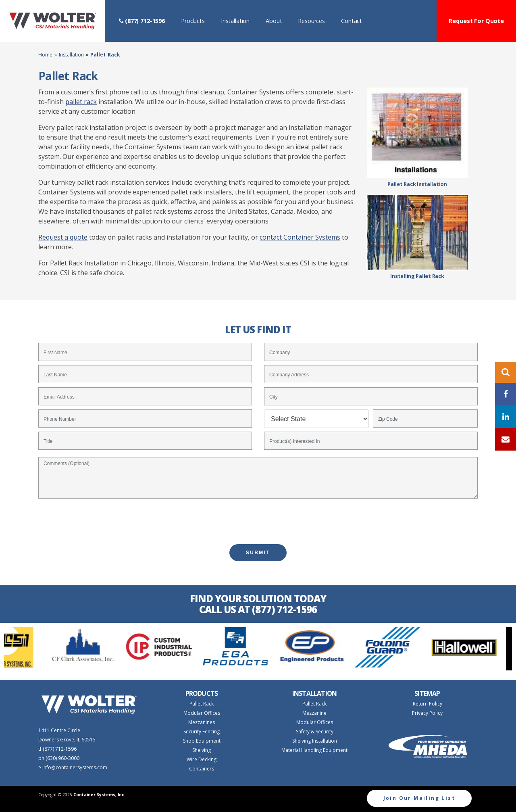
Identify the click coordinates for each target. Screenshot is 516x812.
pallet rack (81, 102)
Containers (202, 769)
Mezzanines (202, 722)
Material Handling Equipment (314, 750)
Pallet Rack (202, 704)
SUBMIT (258, 553)
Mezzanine (314, 713)
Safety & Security (315, 732)
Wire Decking (202, 759)
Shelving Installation (315, 741)
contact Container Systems (300, 237)
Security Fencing (202, 732)
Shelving (202, 750)
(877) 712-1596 (142, 21)
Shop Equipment (202, 741)
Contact (356, 20)
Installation (239, 20)
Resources (315, 20)
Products (197, 20)
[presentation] (258, 518)
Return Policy (428, 704)
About (278, 20)
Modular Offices (202, 713)
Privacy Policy (427, 713)
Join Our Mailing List (419, 798)
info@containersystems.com (75, 767)
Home (46, 55)
